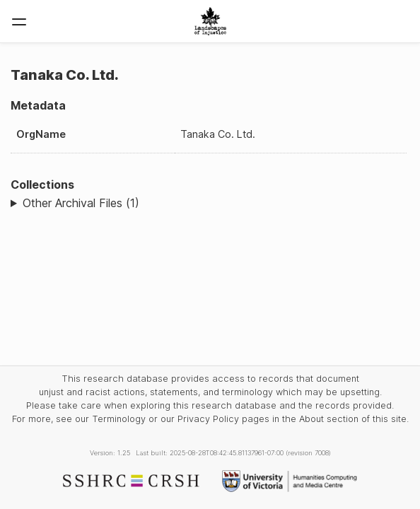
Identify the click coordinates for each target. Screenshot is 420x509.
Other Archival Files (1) (81, 203)
